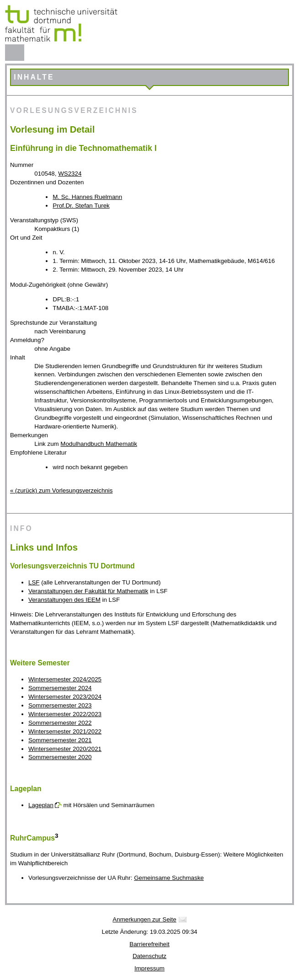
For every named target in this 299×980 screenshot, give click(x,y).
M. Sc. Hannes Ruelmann (87, 197)
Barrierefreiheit (149, 944)
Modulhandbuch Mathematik (99, 444)
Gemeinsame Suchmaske (169, 878)
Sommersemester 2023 (60, 705)
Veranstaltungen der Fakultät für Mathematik (88, 591)
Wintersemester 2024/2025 (65, 679)
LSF (34, 582)
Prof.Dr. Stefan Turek (81, 206)
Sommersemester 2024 (60, 688)
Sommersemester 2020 (60, 757)
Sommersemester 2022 (60, 723)
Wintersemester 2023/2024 (65, 697)
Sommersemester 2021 (60, 740)
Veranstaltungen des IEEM (64, 600)
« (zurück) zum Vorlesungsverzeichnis (61, 490)
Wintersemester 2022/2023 (65, 714)
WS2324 (70, 174)
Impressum (149, 968)
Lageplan (41, 805)
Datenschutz (149, 956)
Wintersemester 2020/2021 (65, 749)
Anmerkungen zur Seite (144, 919)
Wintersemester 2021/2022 (65, 731)
